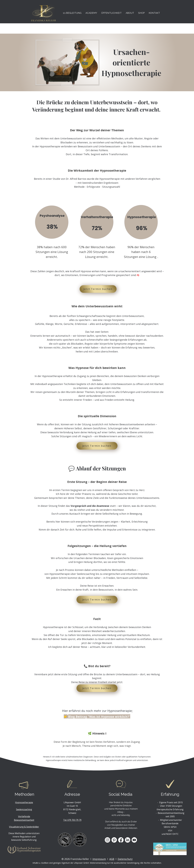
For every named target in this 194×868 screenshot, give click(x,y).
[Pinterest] (114, 840)
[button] (72, 13)
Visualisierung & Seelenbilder (24, 827)
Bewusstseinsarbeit (24, 820)
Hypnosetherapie (24, 802)
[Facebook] (121, 840)
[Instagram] (107, 840)
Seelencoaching (24, 809)
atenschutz (126, 859)
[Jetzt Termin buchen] (98, 289)
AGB (112, 859)
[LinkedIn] (128, 840)
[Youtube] (134, 840)
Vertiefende (24, 816)
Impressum (99, 859)
